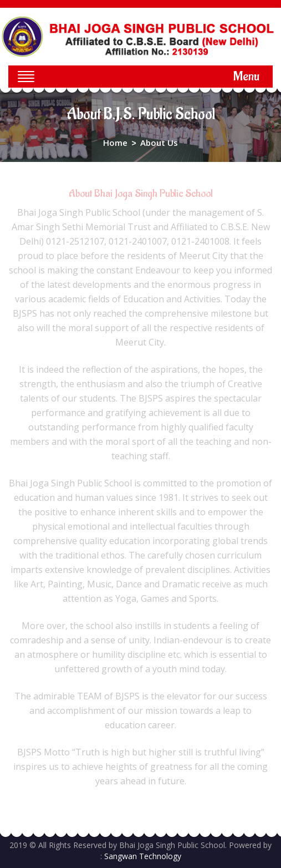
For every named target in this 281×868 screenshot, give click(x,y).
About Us (159, 143)
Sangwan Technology (143, 856)
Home (115, 143)
